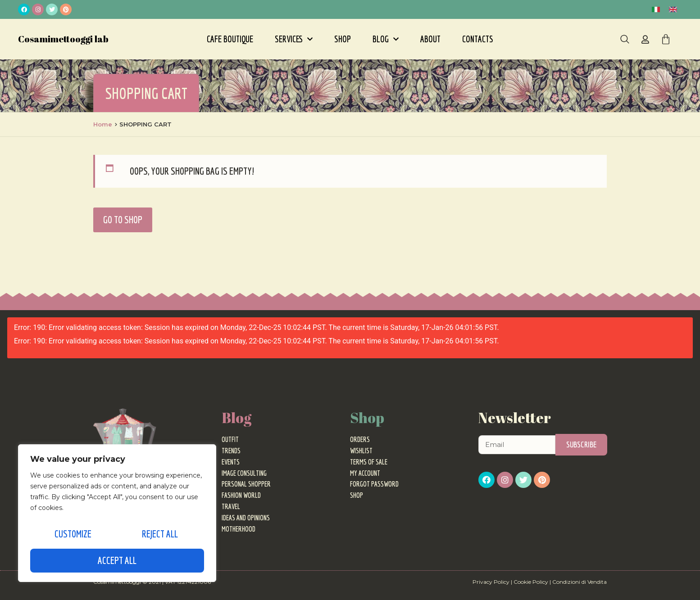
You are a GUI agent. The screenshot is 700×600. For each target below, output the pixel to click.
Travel (231, 506)
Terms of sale (369, 462)
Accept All (117, 560)
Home (103, 124)
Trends (231, 451)
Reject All (159, 537)
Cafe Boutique (230, 39)
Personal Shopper (246, 484)
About (430, 39)
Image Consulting (244, 473)
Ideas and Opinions (246, 518)
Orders (360, 439)
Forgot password (374, 484)
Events (231, 462)
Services (294, 39)
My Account (365, 473)
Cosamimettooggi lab (63, 39)
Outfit (230, 439)
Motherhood (239, 529)
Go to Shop (123, 219)
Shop (343, 39)
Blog (386, 39)
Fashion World (241, 495)
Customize (72, 537)
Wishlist (361, 451)
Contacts (478, 39)
